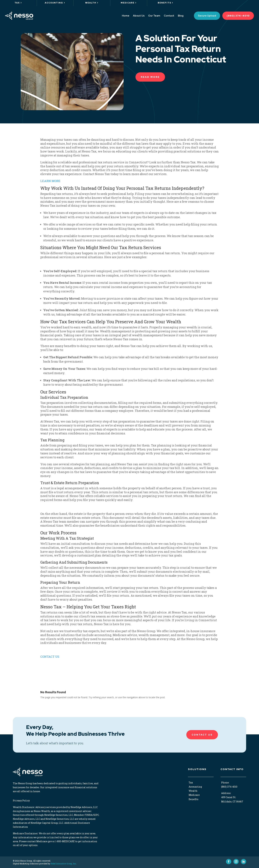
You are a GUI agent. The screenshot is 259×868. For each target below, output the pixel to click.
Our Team (154, 16)
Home (126, 16)
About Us (139, 16)
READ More (150, 77)
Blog (181, 16)
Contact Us (202, 735)
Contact (169, 16)
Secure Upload (207, 16)
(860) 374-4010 (238, 16)
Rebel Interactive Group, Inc (63, 864)
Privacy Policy (21, 801)
